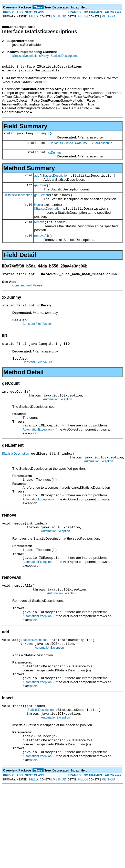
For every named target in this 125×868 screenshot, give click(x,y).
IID (50, 135)
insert (38, 209)
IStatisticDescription (55, 178)
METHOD (59, 16)
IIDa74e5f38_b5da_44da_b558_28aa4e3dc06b (80, 145)
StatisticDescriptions (64, 56)
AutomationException (58, 411)
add (37, 178)
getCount (41, 188)
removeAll (41, 243)
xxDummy (55, 154)
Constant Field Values (27, 293)
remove (39, 228)
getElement (42, 199)
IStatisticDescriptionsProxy (30, 56)
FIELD (34, 16)
